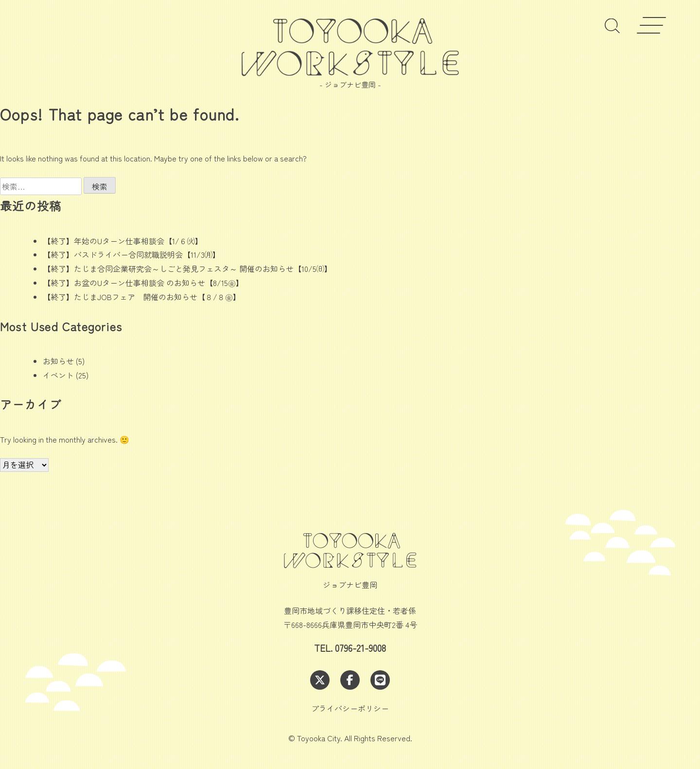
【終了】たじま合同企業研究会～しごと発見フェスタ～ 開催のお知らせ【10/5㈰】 (187, 268)
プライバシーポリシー (350, 708)
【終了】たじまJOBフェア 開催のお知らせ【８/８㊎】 (142, 297)
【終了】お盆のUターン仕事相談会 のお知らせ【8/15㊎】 (143, 283)
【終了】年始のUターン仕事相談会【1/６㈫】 (123, 241)
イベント (58, 375)
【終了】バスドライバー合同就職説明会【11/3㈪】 (131, 254)
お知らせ (58, 361)
